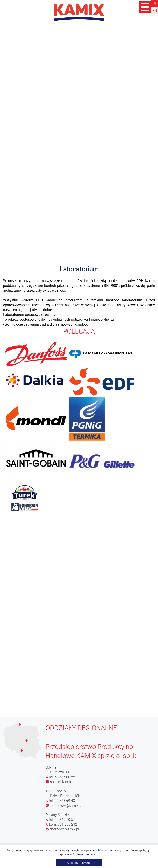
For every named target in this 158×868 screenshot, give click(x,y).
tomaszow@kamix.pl (64, 805)
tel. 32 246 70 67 (60, 819)
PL (155, 4)
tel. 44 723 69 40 (60, 801)
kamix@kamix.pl (60, 782)
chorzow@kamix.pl (62, 829)
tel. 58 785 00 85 (60, 777)
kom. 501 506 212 (61, 824)
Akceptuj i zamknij (79, 863)
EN (155, 11)
